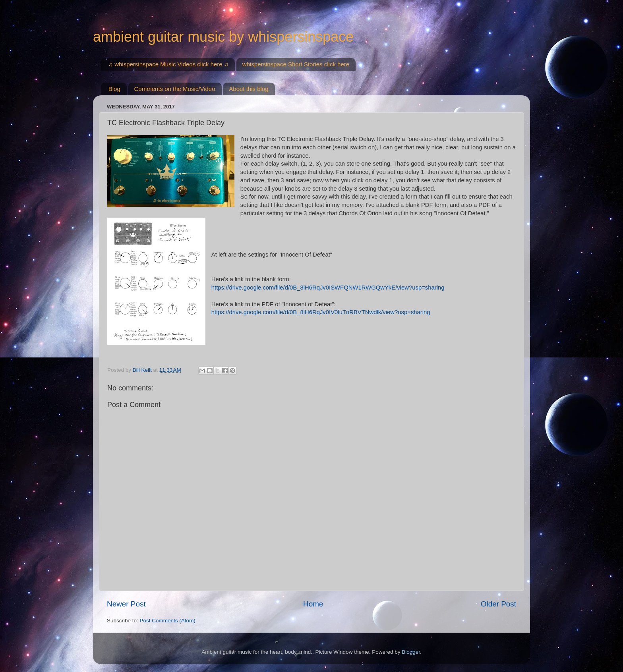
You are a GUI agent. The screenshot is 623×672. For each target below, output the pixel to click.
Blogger (411, 652)
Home (313, 604)
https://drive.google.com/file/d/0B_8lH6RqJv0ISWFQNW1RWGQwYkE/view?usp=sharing (328, 288)
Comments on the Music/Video (175, 89)
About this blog (249, 89)
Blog (114, 89)
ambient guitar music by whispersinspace (223, 37)
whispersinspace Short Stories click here (296, 64)
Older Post (498, 604)
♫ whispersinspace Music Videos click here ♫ (168, 64)
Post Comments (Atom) (168, 621)
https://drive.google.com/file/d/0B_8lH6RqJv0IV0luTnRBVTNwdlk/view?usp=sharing (321, 312)
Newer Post (126, 604)
